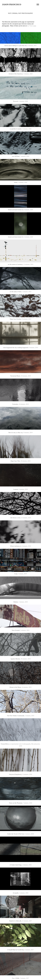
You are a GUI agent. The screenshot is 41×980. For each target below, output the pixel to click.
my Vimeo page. (32, 26)
